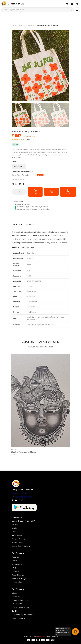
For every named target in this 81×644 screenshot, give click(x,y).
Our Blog (15, 611)
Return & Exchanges (19, 578)
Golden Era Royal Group (21, 600)
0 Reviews (27, 140)
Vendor (15, 528)
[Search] (71, 10)
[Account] (77, 4)
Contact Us (16, 561)
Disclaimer (16, 571)
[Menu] (77, 10)
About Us (15, 557)
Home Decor (30, 25)
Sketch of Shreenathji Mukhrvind (24, 452)
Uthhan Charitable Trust (21, 607)
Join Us (14, 593)
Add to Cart (35, 192)
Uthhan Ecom (41, 637)
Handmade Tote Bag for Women (47, 25)
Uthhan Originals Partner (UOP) (23, 521)
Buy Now (51, 192)
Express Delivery (18, 542)
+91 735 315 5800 (21, 493)
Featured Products (19, 539)
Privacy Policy (17, 582)
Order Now (68, 192)
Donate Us (16, 597)
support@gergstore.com (23, 497)
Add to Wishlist (20, 179)
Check (40, 175)
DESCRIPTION (17, 224)
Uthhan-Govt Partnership (21, 546)
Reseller (15, 525)
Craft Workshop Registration (22, 615)
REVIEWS (30, 224)
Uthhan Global (17, 604)
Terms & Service (18, 575)
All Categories (17, 535)
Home (14, 25)
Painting (21, 25)
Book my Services (18, 618)
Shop (14, 532)
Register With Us (18, 564)
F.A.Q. (14, 568)
